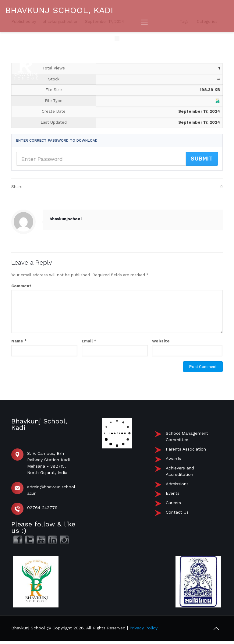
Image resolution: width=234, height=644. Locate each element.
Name (19, 341)
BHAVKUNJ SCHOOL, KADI (59, 10)
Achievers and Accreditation (180, 471)
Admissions (177, 484)
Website (161, 341)
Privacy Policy (144, 628)
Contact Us (177, 512)
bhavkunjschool (66, 219)
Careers (173, 503)
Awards (173, 458)
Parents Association (186, 449)
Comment (21, 286)
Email (89, 341)
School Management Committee (187, 436)
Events (173, 493)
